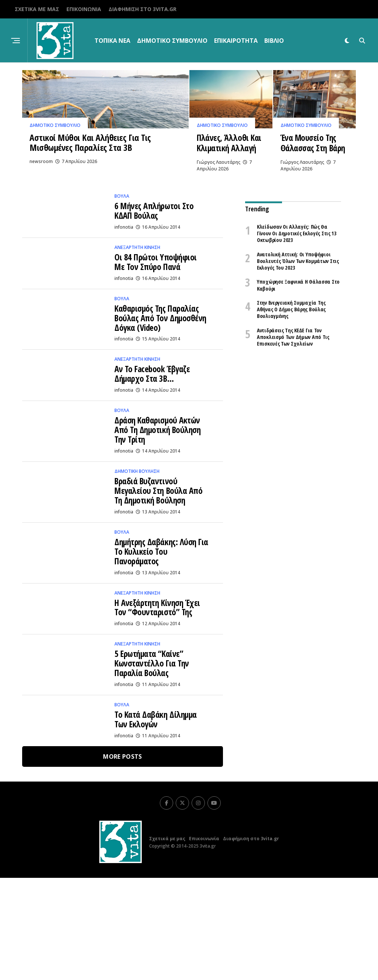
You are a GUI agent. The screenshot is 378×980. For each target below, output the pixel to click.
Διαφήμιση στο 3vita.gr (142, 9)
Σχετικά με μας (37, 9)
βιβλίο (274, 41)
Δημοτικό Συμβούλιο (172, 41)
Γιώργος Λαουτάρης (219, 198)
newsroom (41, 208)
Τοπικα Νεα (112, 41)
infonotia (124, 268)
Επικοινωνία (84, 9)
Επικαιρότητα (236, 41)
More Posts (122, 859)
